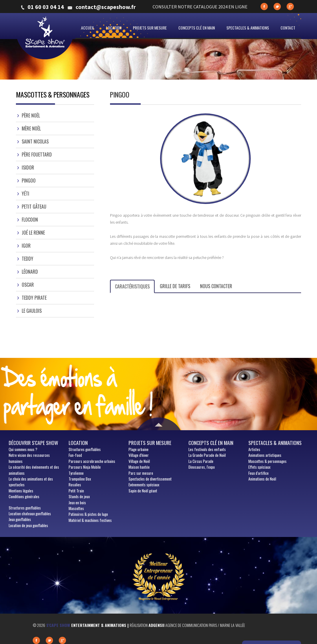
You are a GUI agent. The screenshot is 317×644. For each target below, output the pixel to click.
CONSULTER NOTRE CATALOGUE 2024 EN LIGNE (200, 7)
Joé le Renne (33, 233)
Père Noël (31, 115)
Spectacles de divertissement (150, 479)
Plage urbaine (139, 449)
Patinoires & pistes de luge (88, 514)
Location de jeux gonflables (28, 525)
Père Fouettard (37, 154)
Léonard (30, 272)
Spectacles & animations (248, 28)
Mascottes (76, 508)
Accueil (88, 28)
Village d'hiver (139, 455)
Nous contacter (216, 286)
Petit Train (76, 491)
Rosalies (75, 485)
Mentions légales (21, 491)
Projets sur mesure (150, 28)
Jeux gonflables (20, 519)
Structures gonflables (25, 508)
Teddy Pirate (34, 298)
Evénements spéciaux (144, 485)
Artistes (254, 449)
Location (114, 28)
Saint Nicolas (35, 141)
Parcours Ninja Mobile (85, 467)
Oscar (28, 285)
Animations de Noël (262, 479)
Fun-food (75, 455)
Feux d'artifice (259, 473)
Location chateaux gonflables (30, 514)
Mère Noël (31, 128)
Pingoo (29, 181)
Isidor (28, 168)
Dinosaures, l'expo (202, 467)
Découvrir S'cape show (33, 443)
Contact (288, 28)
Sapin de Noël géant (143, 491)
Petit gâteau (34, 207)
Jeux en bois (77, 503)
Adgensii (156, 625)
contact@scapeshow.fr (106, 7)
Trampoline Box (80, 479)
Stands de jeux (79, 496)
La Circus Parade (201, 461)
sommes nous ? (23, 449)
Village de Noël (139, 461)
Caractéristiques (132, 286)
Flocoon (30, 220)
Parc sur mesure (141, 473)
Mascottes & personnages (267, 461)
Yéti (25, 194)
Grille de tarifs (175, 286)
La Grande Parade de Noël (207, 455)
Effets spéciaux (259, 467)
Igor (26, 246)
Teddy (28, 259)
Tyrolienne (76, 473)
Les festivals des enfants (207, 449)
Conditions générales (24, 496)
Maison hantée (139, 467)
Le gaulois (32, 311)
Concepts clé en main (197, 28)
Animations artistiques (265, 455)
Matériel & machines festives (90, 520)
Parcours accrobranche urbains (92, 461)
